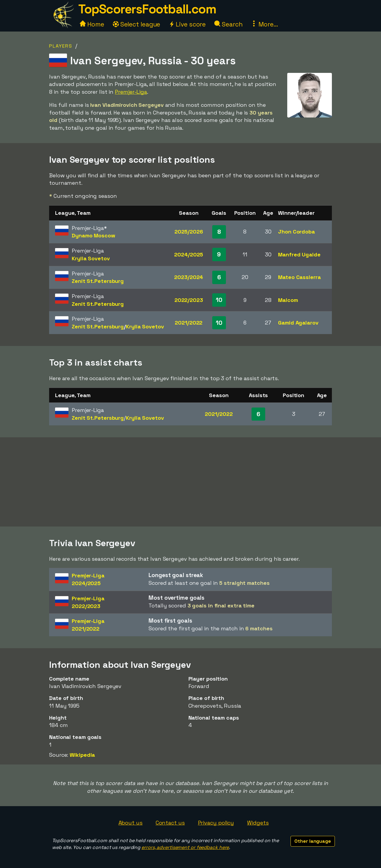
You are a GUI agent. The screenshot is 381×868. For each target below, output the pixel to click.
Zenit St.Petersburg (98, 281)
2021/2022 (189, 323)
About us (131, 823)
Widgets (258, 823)
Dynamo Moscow (93, 235)
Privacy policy (216, 823)
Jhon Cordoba (296, 232)
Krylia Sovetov (91, 258)
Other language (313, 841)
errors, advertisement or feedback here (185, 847)
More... (264, 24)
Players (61, 46)
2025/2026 (189, 232)
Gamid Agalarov (298, 323)
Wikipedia (82, 755)
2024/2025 (189, 254)
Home (92, 24)
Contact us (170, 823)
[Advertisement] (190, 482)
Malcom (288, 300)
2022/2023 (189, 300)
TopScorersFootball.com (147, 9)
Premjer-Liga (131, 92)
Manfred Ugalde (299, 254)
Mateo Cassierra (299, 277)
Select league (137, 24)
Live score (187, 24)
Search (228, 24)
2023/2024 (189, 277)
